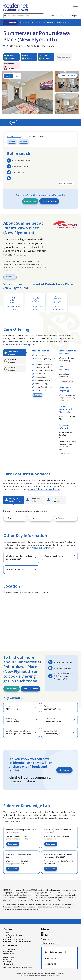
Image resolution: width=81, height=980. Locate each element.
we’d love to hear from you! (42, 548)
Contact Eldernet (10, 945)
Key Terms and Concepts (13, 935)
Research (8, 937)
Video (17, 76)
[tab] (15, 353)
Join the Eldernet (14, 136)
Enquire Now (30, 201)
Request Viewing (49, 201)
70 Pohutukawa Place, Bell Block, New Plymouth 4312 (29, 46)
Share (24, 141)
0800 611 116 (50, 964)
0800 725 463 (50, 958)
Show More (37, 395)
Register (64, 16)
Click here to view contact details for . (19, 968)
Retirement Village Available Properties (18, 941)
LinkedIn (45, 935)
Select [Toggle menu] (14, 122)
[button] (15, 518)
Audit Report (64, 454)
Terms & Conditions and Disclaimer (45, 973)
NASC (7, 933)
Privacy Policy (61, 973)
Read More (10, 277)
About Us (54, 16)
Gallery (8, 76)
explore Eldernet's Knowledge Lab (19, 344)
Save (12, 141)
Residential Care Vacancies (14, 939)
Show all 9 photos (68, 76)
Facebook (46, 933)
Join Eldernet (64, 770)
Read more (13, 844)
